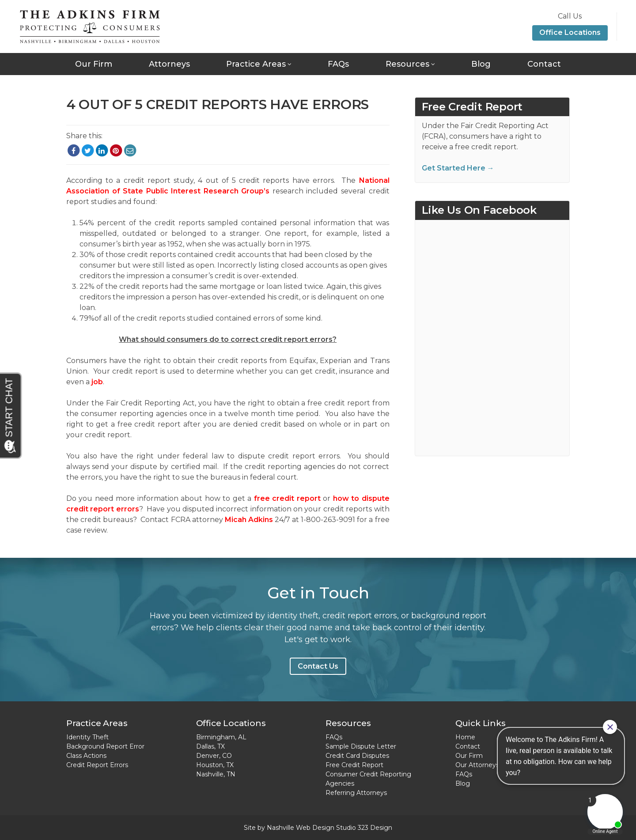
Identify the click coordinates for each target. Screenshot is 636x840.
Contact (544, 64)
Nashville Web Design (301, 828)
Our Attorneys (477, 765)
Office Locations (570, 32)
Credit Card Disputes (357, 756)
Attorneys (169, 64)
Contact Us (318, 666)
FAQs (338, 64)
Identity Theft (87, 737)
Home (465, 737)
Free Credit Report (354, 765)
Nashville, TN (216, 774)
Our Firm (94, 64)
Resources (407, 64)
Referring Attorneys (356, 793)
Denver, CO (214, 756)
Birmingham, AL (221, 737)
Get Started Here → (458, 168)
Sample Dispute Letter (361, 746)
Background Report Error (105, 746)
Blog (481, 64)
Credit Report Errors (97, 765)
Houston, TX (215, 765)
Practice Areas (256, 64)
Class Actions (86, 756)
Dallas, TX (210, 746)
